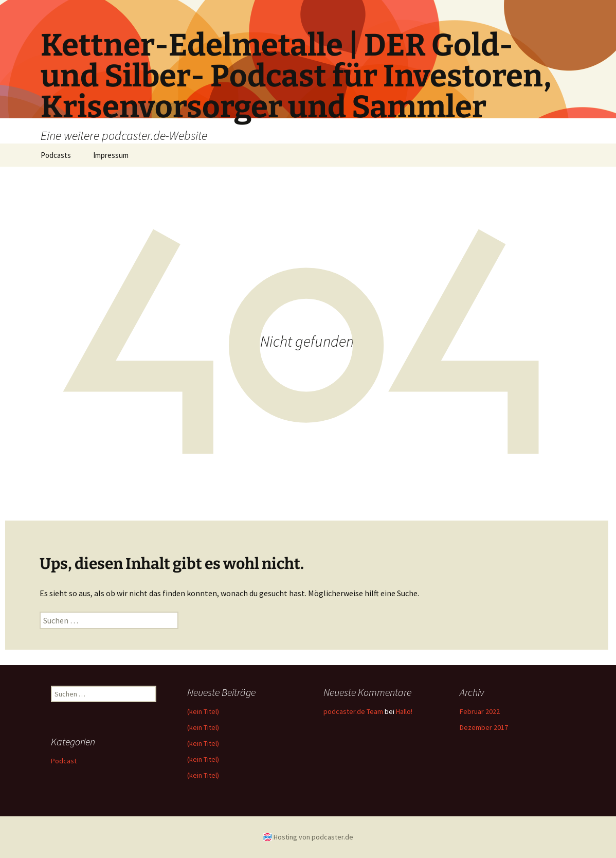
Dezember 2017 (484, 727)
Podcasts (56, 155)
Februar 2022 (480, 711)
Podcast (64, 761)
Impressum (111, 155)
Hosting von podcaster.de (313, 837)
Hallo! (404, 711)
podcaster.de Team (353, 711)
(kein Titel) (203, 711)
